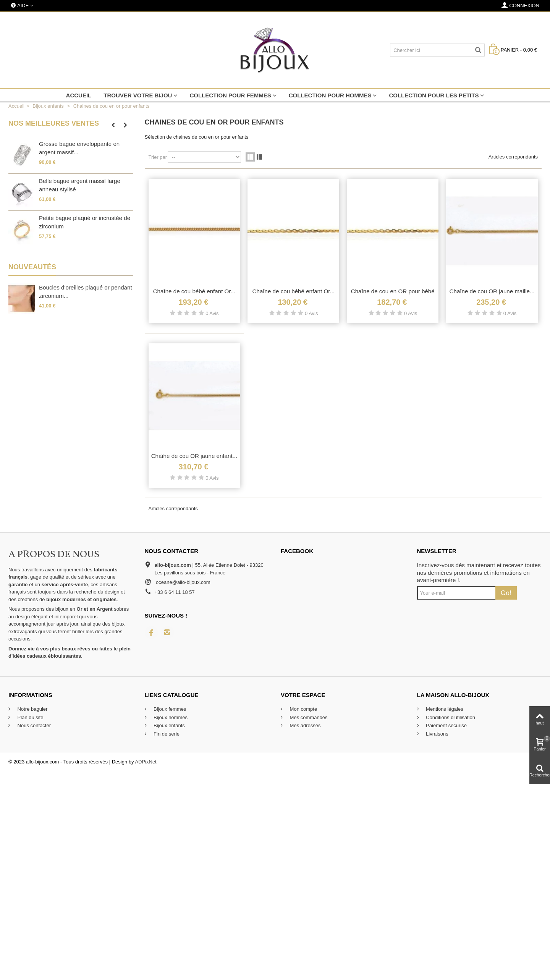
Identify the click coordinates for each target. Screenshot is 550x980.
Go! (506, 593)
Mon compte (303, 709)
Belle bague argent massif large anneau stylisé (80, 185)
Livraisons (437, 734)
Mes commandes (308, 717)
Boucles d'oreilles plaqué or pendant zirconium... (86, 292)
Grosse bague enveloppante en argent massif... (79, 148)
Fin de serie (166, 734)
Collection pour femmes (230, 95)
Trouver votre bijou (138, 95)
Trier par (158, 157)
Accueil (79, 95)
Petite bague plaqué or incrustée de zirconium (85, 222)
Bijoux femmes (169, 709)
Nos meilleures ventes (54, 123)
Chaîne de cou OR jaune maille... (492, 291)
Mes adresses (305, 725)
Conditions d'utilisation (450, 717)
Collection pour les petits (434, 95)
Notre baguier (32, 709)
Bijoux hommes (170, 717)
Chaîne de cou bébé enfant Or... (194, 291)
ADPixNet (146, 762)
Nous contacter (33, 725)
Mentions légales (444, 709)
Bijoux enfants (169, 725)
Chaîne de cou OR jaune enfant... (194, 456)
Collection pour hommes (330, 95)
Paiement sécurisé (446, 725)
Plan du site (30, 717)
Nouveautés (32, 267)
